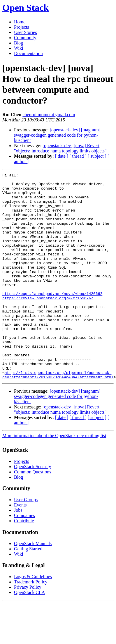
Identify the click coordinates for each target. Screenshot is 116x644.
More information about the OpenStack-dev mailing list (54, 477)
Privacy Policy (28, 628)
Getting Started (28, 590)
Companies (24, 557)
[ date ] (62, 156)
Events (20, 546)
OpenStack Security (33, 508)
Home (20, 22)
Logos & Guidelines (33, 618)
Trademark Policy (31, 623)
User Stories (26, 32)
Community (25, 38)
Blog (19, 43)
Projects (22, 27)
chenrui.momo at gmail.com (49, 115)
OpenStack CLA (29, 634)
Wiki (19, 48)
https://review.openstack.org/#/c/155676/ (48, 323)
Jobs (18, 551)
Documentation (28, 53)
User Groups (26, 541)
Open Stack (26, 8)
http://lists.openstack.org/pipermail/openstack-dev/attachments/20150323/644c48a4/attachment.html (58, 415)
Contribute (24, 562)
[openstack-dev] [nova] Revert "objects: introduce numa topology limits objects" (60, 148)
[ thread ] (78, 156)
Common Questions (33, 513)
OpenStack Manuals (33, 585)
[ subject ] (97, 156)
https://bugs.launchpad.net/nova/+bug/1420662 (52, 318)
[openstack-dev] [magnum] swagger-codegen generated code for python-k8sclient (57, 135)
